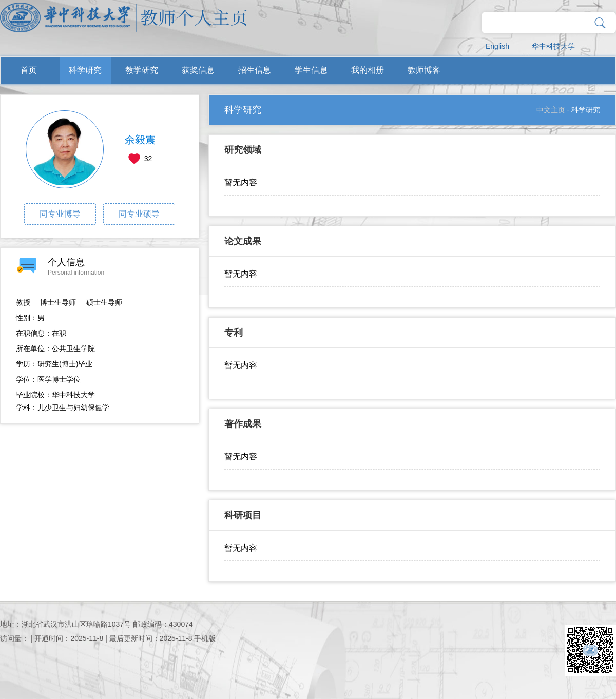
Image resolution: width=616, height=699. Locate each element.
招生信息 (255, 70)
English (497, 46)
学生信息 (311, 70)
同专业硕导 (139, 214)
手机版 (205, 638)
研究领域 (243, 150)
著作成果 (243, 424)
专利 (234, 333)
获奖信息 (198, 70)
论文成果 (243, 241)
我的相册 (368, 70)
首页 (29, 70)
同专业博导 (60, 214)
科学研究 (85, 70)
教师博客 (424, 70)
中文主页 (551, 110)
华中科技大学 (553, 46)
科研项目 (243, 515)
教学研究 (142, 70)
